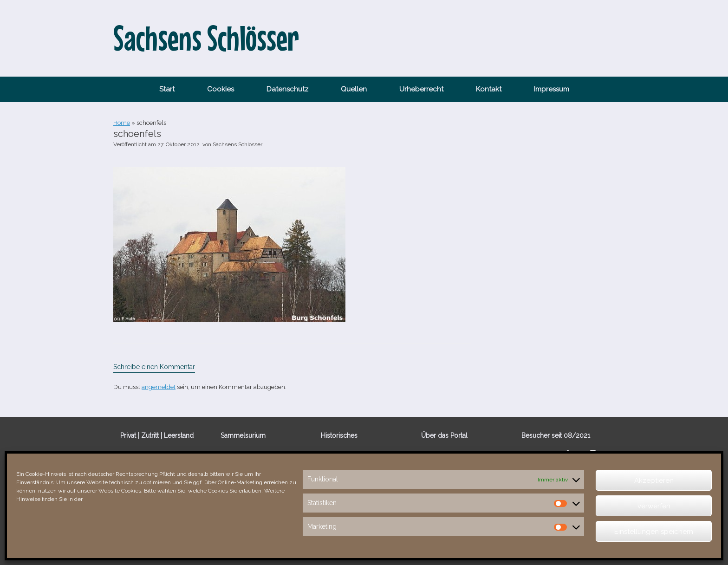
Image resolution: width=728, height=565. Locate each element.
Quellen (354, 89)
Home (122, 123)
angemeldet (159, 387)
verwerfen (654, 506)
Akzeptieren (654, 481)
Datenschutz (287, 89)
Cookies (221, 89)
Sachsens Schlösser (237, 144)
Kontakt (489, 89)
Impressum (552, 89)
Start (167, 89)
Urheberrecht (421, 89)
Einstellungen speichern (654, 532)
